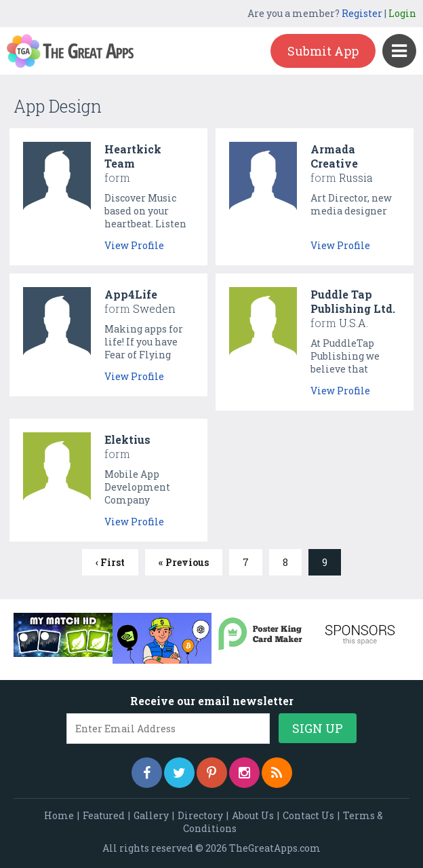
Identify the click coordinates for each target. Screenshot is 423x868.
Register (362, 13)
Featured (104, 815)
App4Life (131, 294)
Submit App (323, 51)
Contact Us (308, 815)
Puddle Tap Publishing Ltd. (353, 301)
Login (402, 13)
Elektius (127, 439)
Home (59, 815)
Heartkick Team (133, 156)
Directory (200, 815)
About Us (253, 815)
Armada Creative (334, 156)
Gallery (151, 815)
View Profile (134, 245)
